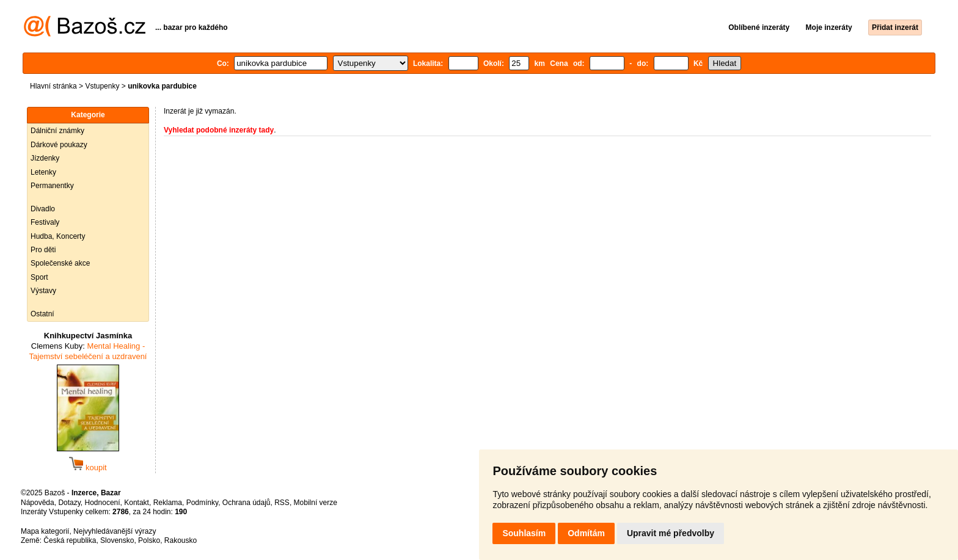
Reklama (168, 503)
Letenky (43, 172)
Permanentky (52, 186)
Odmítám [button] (586, 533)
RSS (282, 503)
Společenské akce (60, 263)
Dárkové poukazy (59, 145)
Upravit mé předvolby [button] (671, 533)
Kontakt (137, 503)
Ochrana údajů (247, 503)
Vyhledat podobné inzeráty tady (219, 130)
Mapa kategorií (45, 531)
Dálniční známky (57, 131)
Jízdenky (45, 158)
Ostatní (42, 314)
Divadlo (43, 209)
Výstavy (43, 291)
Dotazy (69, 503)
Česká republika (70, 540)
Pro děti (43, 250)
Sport (39, 277)
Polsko (149, 540)
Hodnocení (103, 503)
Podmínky (202, 503)
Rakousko (181, 540)
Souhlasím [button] (524, 533)
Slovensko (117, 540)
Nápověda (38, 503)
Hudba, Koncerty (58, 236)
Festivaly (45, 222)
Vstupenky (102, 86)
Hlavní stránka (53, 86)
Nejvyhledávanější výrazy (115, 531)
